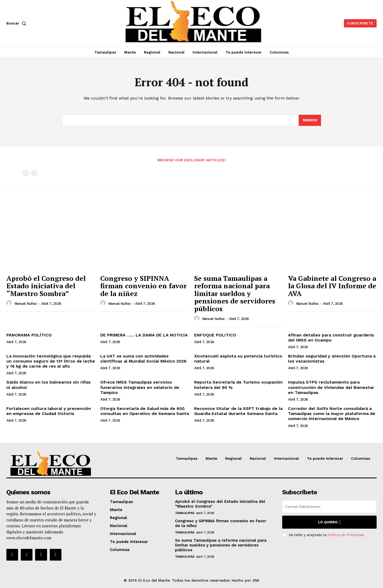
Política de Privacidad (345, 535)
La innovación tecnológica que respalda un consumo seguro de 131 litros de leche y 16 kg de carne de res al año (51, 361)
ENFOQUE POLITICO (215, 335)
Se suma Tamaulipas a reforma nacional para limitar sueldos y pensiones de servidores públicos (235, 293)
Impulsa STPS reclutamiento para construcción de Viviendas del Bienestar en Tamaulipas (331, 387)
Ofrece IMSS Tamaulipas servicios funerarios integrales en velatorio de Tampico (140, 387)
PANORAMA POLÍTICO (29, 335)
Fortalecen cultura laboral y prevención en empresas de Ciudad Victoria (49, 411)
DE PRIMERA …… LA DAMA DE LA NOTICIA (144, 335)
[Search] (310, 120)
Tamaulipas (185, 513)
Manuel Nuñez (26, 304)
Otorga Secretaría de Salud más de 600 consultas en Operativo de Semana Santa (145, 411)
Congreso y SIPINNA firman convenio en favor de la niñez (143, 286)
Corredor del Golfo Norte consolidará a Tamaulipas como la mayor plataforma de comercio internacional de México (332, 414)
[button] (17, 23)
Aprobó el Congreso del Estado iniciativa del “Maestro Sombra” (46, 286)
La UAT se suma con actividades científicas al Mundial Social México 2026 (143, 359)
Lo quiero (329, 522)
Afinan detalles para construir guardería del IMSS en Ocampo (331, 338)
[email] (329, 507)
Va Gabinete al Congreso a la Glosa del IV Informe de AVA (332, 286)
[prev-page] (26, 173)
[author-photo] (10, 303)
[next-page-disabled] (34, 173)
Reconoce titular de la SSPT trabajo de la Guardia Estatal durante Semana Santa (238, 411)
